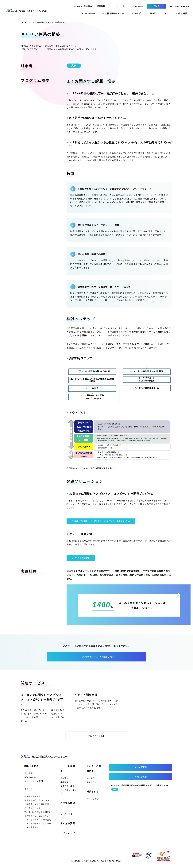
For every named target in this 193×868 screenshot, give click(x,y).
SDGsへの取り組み (83, 6)
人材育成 (65, 778)
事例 (152, 13)
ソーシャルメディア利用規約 (38, 820)
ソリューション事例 (34, 781)
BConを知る (32, 766)
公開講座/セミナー (115, 13)
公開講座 (91, 778)
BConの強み (89, 13)
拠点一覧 (29, 789)
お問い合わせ (93, 799)
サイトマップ (68, 833)
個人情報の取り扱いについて (38, 800)
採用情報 (101, 6)
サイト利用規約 (32, 827)
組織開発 (65, 782)
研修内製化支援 (68, 786)
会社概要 (183, 13)
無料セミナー (93, 782)
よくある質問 (68, 823)
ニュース (114, 6)
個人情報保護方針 (33, 796)
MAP (115, 789)
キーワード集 (67, 814)
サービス (139, 13)
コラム (165, 13)
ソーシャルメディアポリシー (38, 823)
